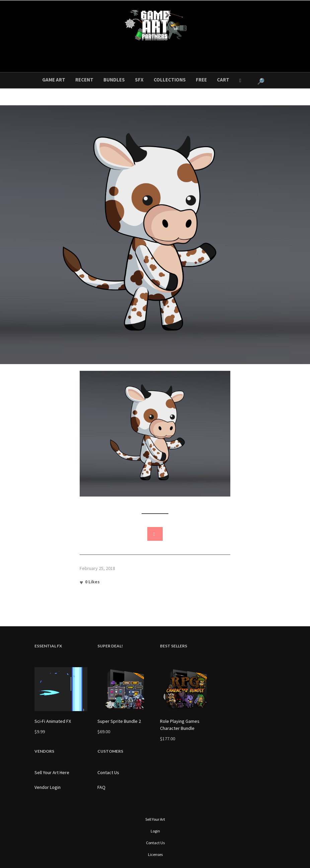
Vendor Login (48, 787)
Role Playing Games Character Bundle (180, 725)
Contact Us (108, 772)
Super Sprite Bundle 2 (119, 721)
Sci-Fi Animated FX (53, 721)
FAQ (101, 787)
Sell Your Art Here (52, 772)
